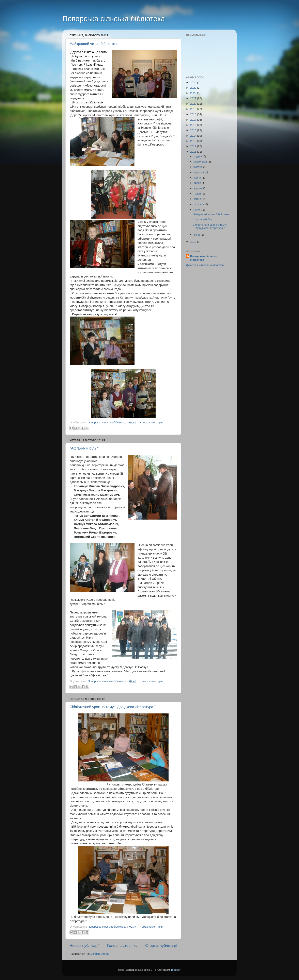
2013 (194, 141)
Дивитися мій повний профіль (205, 265)
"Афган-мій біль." (84, 448)
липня (198, 183)
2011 (194, 152)
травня (198, 194)
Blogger (176, 970)
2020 (194, 104)
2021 (194, 98)
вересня (199, 172)
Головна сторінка (122, 945)
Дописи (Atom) (99, 954)
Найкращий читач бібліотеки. (94, 44)
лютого (198, 210)
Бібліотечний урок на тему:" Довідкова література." (113, 707)
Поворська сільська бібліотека (114, 19)
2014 (194, 136)
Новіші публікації (84, 945)
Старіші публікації (161, 945)
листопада (201, 162)
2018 (194, 114)
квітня (198, 199)
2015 (194, 130)
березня (199, 204)
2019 (194, 109)
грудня (198, 156)
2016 (194, 125)
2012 (194, 146)
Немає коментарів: (151, 423)
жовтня (198, 167)
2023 (194, 88)
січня (197, 235)
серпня (198, 178)
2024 (194, 82)
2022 (194, 93)
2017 (194, 120)
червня (198, 188)
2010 (194, 242)
